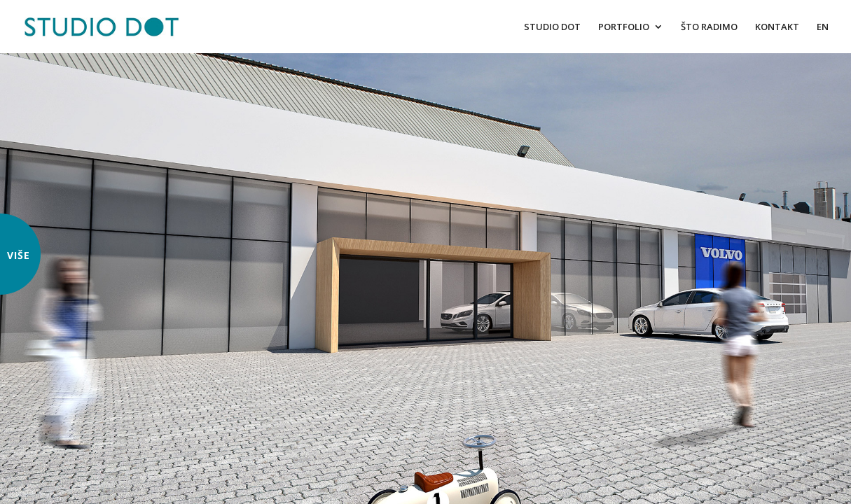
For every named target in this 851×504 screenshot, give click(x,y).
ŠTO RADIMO (709, 27)
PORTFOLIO (624, 27)
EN (823, 27)
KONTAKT (777, 27)
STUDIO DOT (552, 27)
